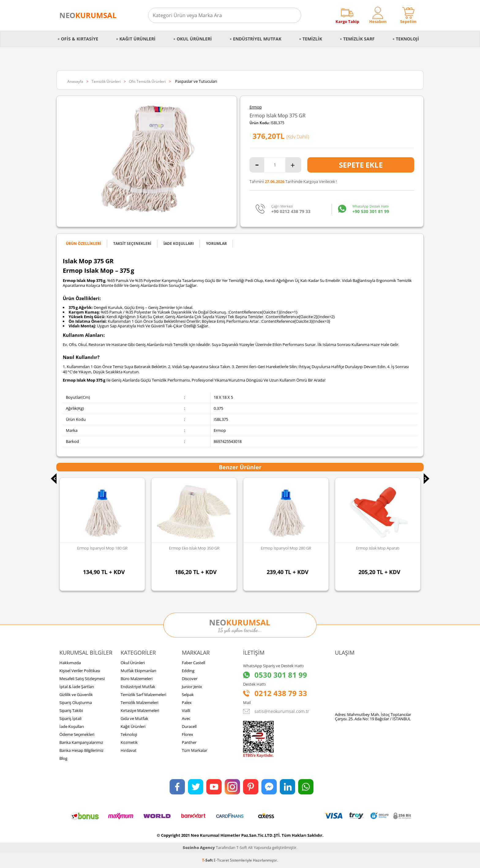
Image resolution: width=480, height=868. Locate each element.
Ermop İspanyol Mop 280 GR (286, 548)
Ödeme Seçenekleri (77, 734)
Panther (189, 742)
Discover (190, 679)
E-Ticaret (221, 860)
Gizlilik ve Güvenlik (76, 695)
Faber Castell (193, 663)
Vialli (186, 710)
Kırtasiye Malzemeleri (140, 710)
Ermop (256, 107)
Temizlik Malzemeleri (139, 702)
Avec (186, 718)
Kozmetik (129, 742)
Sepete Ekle (361, 165)
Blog (63, 758)
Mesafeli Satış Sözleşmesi (82, 679)
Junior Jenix (192, 687)
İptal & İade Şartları (77, 687)
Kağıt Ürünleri (137, 39)
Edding (188, 671)
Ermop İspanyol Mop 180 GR (102, 548)
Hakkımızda (70, 663)
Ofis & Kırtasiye (80, 39)
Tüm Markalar (195, 750)
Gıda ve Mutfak (134, 718)
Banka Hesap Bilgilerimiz (81, 750)
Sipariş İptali (70, 718)
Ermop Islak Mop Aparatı (378, 548)
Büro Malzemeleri (137, 679)
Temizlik (312, 39)
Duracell (189, 726)
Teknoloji (407, 39)
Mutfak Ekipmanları (138, 671)
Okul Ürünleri (194, 39)
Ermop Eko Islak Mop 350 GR (194, 548)
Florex (187, 734)
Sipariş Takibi (71, 710)
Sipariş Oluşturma (76, 702)
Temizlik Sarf (359, 39)
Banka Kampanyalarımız (81, 742)
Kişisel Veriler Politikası (80, 671)
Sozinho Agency (199, 847)
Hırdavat (129, 750)
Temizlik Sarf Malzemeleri (143, 695)
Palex (187, 702)
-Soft (208, 860)
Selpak (188, 695)
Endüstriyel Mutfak (257, 39)
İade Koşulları (72, 726)
